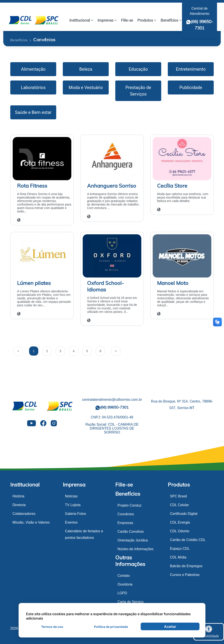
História (18, 496)
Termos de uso (52, 627)
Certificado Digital (184, 514)
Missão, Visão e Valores (31, 522)
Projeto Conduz (129, 505)
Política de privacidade (111, 627)
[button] (81, 20)
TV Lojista (73, 505)
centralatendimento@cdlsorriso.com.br (112, 400)
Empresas (125, 523)
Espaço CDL (180, 549)
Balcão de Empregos (186, 566)
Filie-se (124, 485)
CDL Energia (180, 522)
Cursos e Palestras (185, 575)
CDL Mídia (178, 557)
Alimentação (33, 69)
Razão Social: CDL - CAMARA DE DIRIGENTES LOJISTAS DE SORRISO (112, 428)
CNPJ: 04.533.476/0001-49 (112, 417)
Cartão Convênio (131, 532)
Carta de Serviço (130, 602)
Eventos (71, 522)
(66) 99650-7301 (112, 407)
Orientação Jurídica (133, 540)
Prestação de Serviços (138, 91)
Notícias (71, 496)
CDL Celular (179, 505)
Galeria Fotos (75, 514)
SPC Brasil (178, 496)
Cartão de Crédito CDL (188, 540)
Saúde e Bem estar (33, 112)
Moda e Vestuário (86, 87)
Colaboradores (24, 514)
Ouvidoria (125, 584)
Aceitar (170, 627)
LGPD (122, 593)
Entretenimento (191, 69)
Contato (124, 576)
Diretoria (19, 505)
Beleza (86, 69)
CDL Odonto (180, 531)
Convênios (126, 514)
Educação (138, 69)
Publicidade (191, 87)
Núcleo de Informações (136, 549)
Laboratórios (33, 87)
